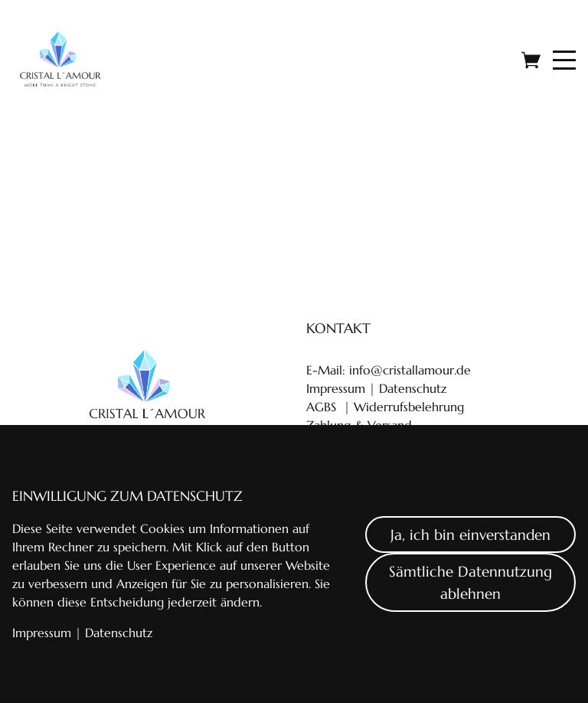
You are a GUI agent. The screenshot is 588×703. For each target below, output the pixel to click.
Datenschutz (411, 388)
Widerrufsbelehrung (409, 407)
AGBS (321, 407)
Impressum (336, 388)
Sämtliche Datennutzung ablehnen (470, 582)
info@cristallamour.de (410, 370)
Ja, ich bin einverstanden (470, 535)
